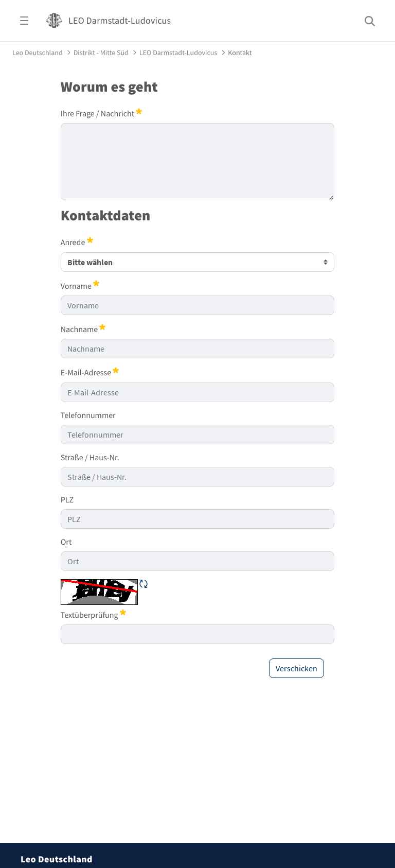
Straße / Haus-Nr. (90, 458)
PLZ (67, 500)
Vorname (80, 286)
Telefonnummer (88, 415)
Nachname (83, 329)
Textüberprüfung (93, 615)
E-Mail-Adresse (90, 372)
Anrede (77, 242)
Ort (66, 542)
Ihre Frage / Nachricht (102, 113)
